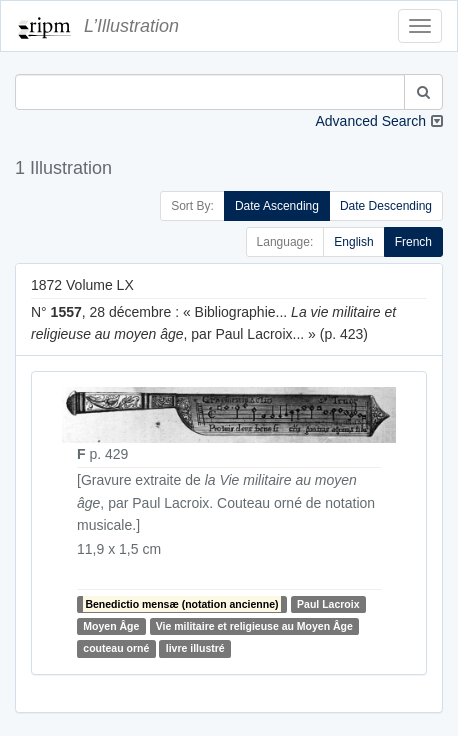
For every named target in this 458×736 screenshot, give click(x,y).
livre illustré (195, 649)
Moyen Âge (111, 626)
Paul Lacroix (328, 604)
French (413, 242)
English (353, 242)
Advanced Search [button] (370, 121)
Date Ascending (277, 206)
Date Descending (386, 206)
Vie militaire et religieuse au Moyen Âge (254, 626)
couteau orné (116, 649)
